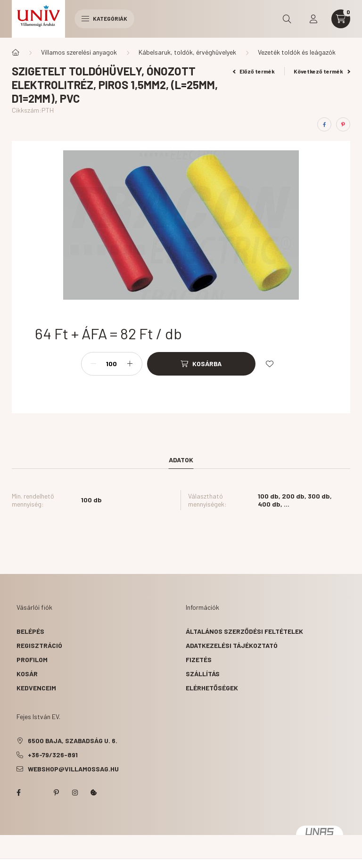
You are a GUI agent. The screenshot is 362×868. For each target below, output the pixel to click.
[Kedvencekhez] (270, 364)
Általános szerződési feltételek (244, 631)
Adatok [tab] (181, 460)
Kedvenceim (36, 688)
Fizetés (199, 659)
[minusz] (93, 364)
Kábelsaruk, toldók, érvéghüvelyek (187, 52)
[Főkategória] (16, 52)
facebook (18, 793)
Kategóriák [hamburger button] (104, 18)
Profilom (32, 659)
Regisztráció (39, 645)
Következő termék (322, 71)
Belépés (30, 631)
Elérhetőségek (212, 688)
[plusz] (130, 364)
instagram (75, 793)
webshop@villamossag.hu (73, 769)
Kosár (27, 674)
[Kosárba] (201, 364)
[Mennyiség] (112, 364)
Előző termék (254, 71)
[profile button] (313, 19)
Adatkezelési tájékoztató (232, 645)
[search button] (287, 19)
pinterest (56, 793)
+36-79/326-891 (53, 755)
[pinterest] (343, 124)
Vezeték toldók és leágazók (297, 52)
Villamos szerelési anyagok (79, 52)
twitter (37, 793)
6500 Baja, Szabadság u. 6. (73, 741)
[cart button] (341, 19)
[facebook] (324, 124)
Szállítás (203, 674)
